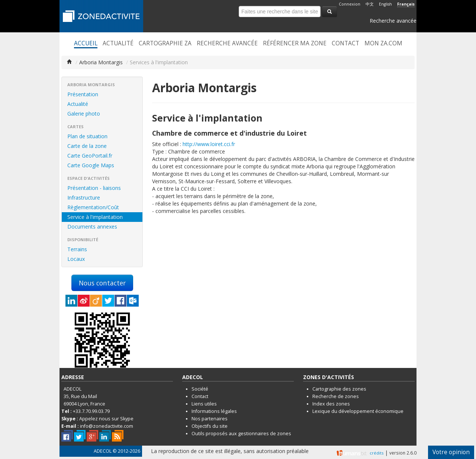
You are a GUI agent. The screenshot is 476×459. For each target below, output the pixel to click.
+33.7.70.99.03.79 (91, 411)
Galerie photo (84, 114)
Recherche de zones (336, 396)
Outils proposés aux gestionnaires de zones (241, 434)
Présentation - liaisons (94, 188)
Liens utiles (204, 404)
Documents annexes (92, 227)
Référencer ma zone (295, 43)
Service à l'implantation (95, 217)
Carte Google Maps (91, 165)
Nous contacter (102, 283)
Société (200, 389)
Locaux (76, 259)
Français (406, 4)
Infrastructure (84, 198)
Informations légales (214, 411)
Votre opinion (451, 452)
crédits (377, 453)
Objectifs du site (210, 426)
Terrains (77, 249)
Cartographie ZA (165, 43)
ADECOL (103, 451)
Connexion (350, 4)
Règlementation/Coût (93, 207)
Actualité (118, 43)
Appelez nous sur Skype (106, 419)
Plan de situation (87, 136)
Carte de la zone (87, 146)
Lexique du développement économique (358, 411)
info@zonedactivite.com (107, 426)
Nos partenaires (210, 419)
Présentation (83, 94)
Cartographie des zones (339, 389)
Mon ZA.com (383, 43)
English (385, 4)
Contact (345, 43)
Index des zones (331, 404)
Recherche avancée (393, 21)
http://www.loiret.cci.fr (209, 144)
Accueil (86, 43)
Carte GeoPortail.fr (90, 156)
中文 (370, 4)
